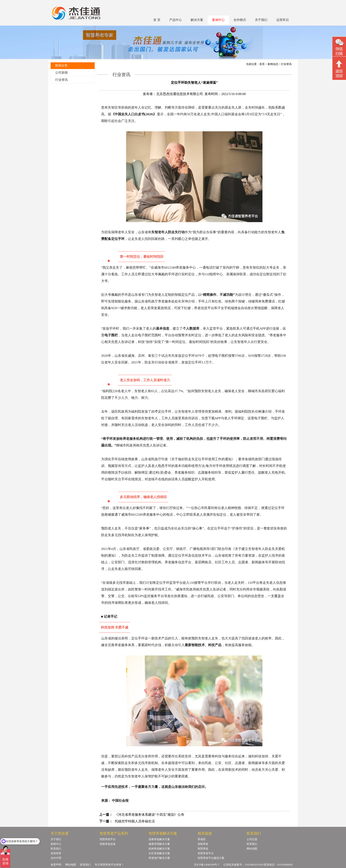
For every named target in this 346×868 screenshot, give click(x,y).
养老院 (202, 839)
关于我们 (261, 20)
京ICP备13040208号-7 (207, 865)
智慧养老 (203, 849)
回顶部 (339, 69)
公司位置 (252, 839)
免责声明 (56, 865)
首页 (262, 64)
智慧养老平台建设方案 (211, 858)
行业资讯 (61, 80)
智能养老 (203, 844)
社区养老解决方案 (159, 853)
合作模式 (240, 20)
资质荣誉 (56, 853)
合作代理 (56, 858)
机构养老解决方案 (159, 849)
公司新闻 (61, 73)
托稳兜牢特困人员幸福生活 (135, 821)
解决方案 (197, 20)
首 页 (157, 20)
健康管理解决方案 (159, 844)
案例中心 (218, 20)
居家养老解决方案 (159, 839)
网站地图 (252, 849)
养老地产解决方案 (159, 858)
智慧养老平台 (108, 839)
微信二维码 (339, 47)
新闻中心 (56, 844)
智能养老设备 (108, 844)
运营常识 (283, 20)
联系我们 (56, 849)
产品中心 (176, 20)
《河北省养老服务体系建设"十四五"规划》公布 (149, 815)
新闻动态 (273, 64)
